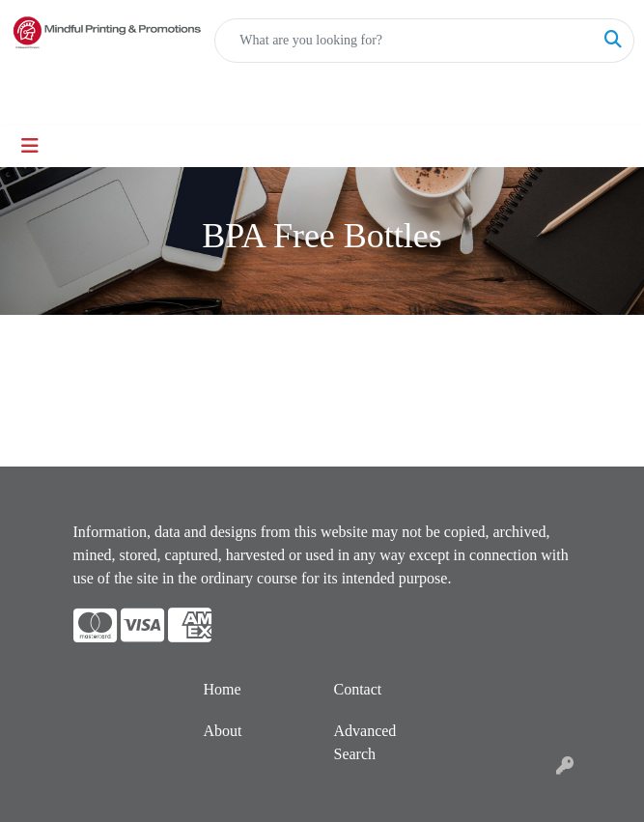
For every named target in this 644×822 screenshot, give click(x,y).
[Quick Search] (404, 41)
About (223, 731)
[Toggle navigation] (30, 146)
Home (223, 689)
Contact (358, 689)
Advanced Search (365, 742)
